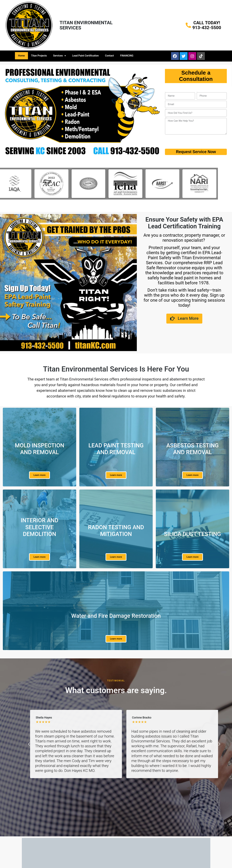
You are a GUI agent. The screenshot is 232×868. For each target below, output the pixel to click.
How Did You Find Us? (166, 109)
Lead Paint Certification (86, 56)
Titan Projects (39, 56)
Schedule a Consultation (196, 76)
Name (165, 92)
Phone (197, 92)
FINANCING (127, 56)
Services (60, 56)
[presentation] (189, 142)
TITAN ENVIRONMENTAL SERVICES (86, 25)
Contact (109, 56)
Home (21, 56)
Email (165, 101)
